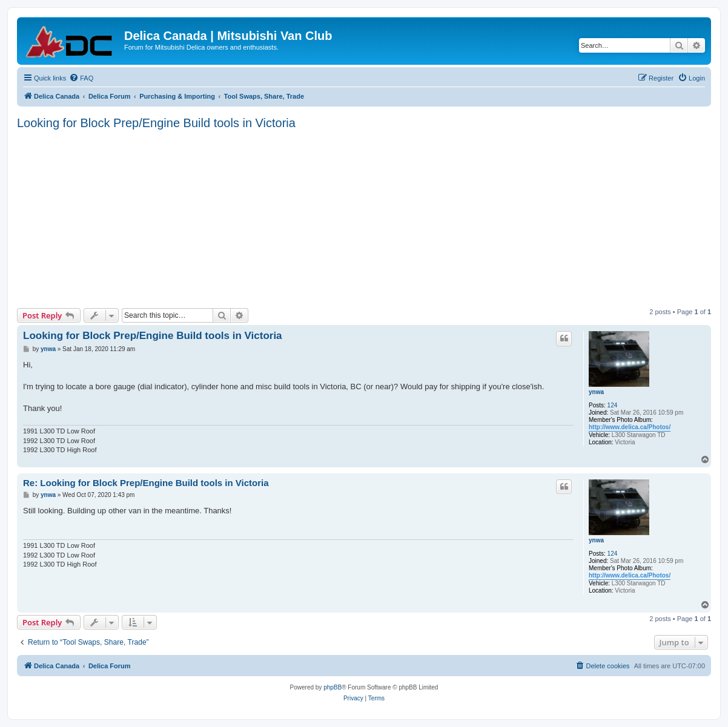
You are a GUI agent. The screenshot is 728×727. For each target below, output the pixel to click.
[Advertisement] (372, 217)
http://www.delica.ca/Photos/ (630, 427)
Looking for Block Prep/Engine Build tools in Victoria (156, 123)
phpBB (333, 687)
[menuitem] (81, 78)
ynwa (596, 392)
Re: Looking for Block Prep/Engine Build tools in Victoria (146, 483)
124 (613, 405)
